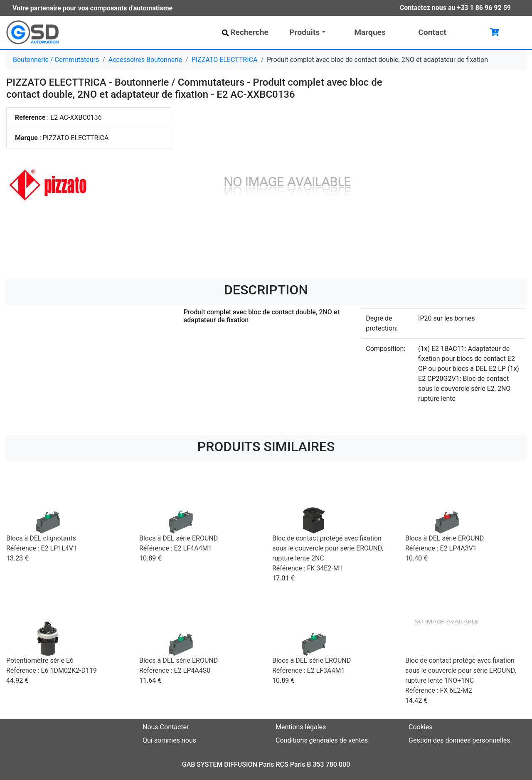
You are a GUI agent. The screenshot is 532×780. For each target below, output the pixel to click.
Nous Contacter (166, 727)
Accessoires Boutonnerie (145, 60)
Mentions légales (301, 727)
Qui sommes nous (169, 740)
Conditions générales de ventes (322, 740)
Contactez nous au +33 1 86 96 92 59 (455, 8)
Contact (432, 32)
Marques (370, 32)
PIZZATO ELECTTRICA (225, 60)
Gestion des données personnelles (459, 740)
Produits (304, 32)
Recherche (245, 32)
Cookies (420, 727)
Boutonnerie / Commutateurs (56, 60)
